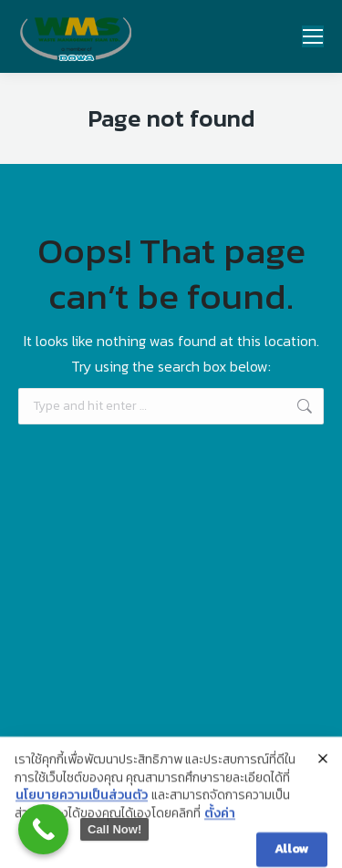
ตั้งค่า (220, 827)
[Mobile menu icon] (313, 36)
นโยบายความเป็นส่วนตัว (82, 809)
